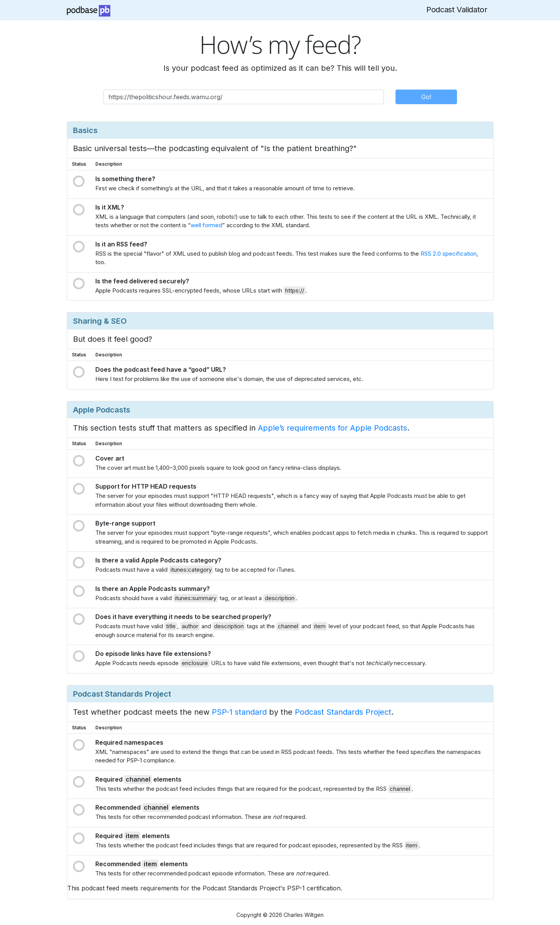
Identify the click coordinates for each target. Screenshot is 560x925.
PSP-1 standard (239, 712)
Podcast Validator (457, 10)
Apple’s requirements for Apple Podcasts (332, 428)
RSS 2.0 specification (449, 254)
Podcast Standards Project (343, 712)
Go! (426, 97)
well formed (206, 225)
